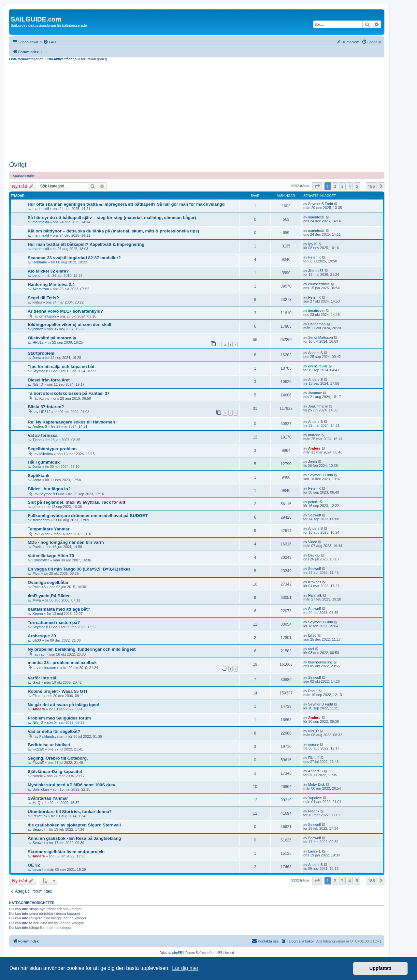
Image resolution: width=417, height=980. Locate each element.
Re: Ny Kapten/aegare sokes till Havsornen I (73, 422)
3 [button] (342, 186)
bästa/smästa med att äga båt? (59, 609)
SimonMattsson (321, 337)
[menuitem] (50, 42)
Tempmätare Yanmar (49, 529)
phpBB (177, 953)
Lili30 (37, 640)
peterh (38, 507)
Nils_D (38, 384)
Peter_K (315, 257)
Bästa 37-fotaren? (46, 407)
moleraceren (49, 668)
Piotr (36, 573)
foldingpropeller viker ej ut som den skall (70, 325)
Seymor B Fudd (321, 204)
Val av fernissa (43, 435)
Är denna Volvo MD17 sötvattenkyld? (65, 311)
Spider (45, 534)
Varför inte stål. (43, 678)
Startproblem (41, 353)
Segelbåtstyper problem (52, 449)
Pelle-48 (39, 587)
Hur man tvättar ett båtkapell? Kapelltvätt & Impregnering (86, 244)
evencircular (318, 366)
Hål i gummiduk (44, 462)
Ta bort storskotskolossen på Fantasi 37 (69, 393)
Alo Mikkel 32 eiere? (48, 271)
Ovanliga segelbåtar (48, 582)
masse (313, 744)
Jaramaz (315, 393)
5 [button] (357, 186)
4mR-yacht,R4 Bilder (49, 596)
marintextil (41, 209)
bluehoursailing (320, 662)
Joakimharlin (318, 406)
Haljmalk (315, 595)
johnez (38, 329)
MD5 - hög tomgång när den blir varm (66, 542)
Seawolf (315, 515)
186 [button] (371, 186)
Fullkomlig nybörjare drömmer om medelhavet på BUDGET (88, 516)
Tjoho (37, 440)
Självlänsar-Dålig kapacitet (55, 772)
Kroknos (315, 582)
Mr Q (36, 803)
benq (36, 275)
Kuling (44, 398)
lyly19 (313, 244)
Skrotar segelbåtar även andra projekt (66, 852)
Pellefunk (40, 816)
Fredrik (314, 811)
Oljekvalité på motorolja (52, 338)
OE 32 (34, 865)
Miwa (37, 600)
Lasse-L (315, 851)
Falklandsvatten (52, 736)
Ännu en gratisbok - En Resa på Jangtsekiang (74, 838)
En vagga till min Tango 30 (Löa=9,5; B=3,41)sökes (79, 569)
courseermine (319, 284)
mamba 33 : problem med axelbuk (62, 663)
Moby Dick (316, 784)
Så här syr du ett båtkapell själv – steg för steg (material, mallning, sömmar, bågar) (112, 218)
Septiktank (39, 475)
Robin (313, 691)
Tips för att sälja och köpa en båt (61, 367)
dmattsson (48, 316)
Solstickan (41, 789)
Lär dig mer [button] (185, 968)
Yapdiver (315, 798)
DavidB (314, 555)
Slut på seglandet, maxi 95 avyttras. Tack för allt (77, 502)
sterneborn (41, 520)
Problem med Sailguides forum (59, 718)
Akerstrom (41, 289)
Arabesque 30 (42, 636)
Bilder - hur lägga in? (49, 489)
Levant (38, 869)
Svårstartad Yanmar (48, 798)
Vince (313, 542)
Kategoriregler (24, 175)
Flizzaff (38, 749)
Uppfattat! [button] (381, 968)
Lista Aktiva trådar (59, 59)
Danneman (317, 324)
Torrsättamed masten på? (54, 623)
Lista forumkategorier (26, 59)
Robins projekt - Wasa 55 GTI (57, 691)
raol (42, 654)
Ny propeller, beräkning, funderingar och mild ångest (82, 649)
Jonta (37, 358)
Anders (314, 448)
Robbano (40, 262)
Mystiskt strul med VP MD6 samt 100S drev (72, 785)
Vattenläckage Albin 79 (51, 556)
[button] (317, 186)
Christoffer (41, 560)
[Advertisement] (197, 110)
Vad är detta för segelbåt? (54, 731)
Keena (38, 614)
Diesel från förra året (49, 380)
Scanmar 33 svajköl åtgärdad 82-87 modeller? (74, 258)
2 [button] (335, 186)
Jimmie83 (316, 271)
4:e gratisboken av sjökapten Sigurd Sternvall (74, 825)
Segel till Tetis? (43, 298)
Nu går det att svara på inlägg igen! (64, 705)
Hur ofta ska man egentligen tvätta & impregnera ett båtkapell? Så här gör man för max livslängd (126, 204)
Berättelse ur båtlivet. (50, 745)
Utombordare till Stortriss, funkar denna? (70, 812)
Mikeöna (46, 454)
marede (314, 435)
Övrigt (18, 165)
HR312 (38, 342)
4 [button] (350, 186)
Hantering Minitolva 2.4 (51, 284)
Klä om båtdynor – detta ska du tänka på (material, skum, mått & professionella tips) (113, 231)
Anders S (316, 353)
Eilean (38, 696)
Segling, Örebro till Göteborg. (58, 758)
